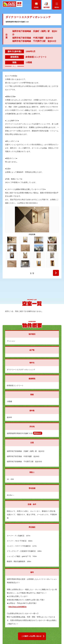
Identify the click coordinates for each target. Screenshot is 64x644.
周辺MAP (37, 433)
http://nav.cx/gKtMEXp (17, 607)
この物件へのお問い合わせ (31, 636)
